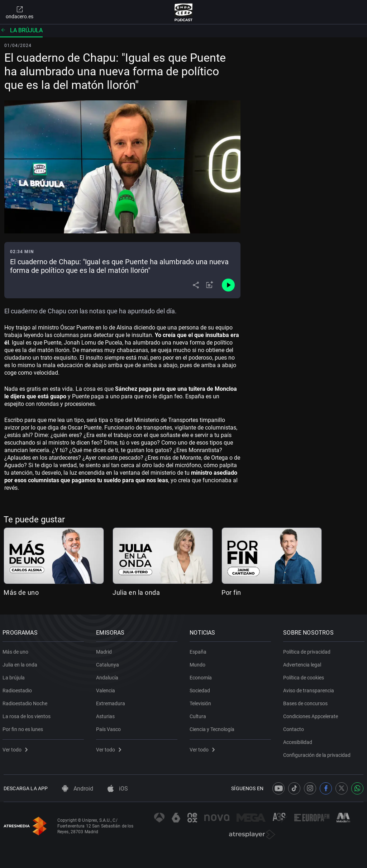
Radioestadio (18, 689)
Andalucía (108, 676)
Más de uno (21, 592)
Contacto (295, 728)
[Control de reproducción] (228, 285)
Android (78, 789)
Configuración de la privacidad (318, 754)
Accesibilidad (299, 741)
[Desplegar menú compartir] (196, 285)
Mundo (199, 663)
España (199, 650)
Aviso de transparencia (310, 689)
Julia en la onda (136, 592)
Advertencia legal (303, 663)
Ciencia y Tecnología (213, 728)
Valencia (107, 689)
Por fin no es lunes (24, 728)
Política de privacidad (308, 650)
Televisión (201, 702)
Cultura (199, 715)
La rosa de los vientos (28, 715)
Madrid (105, 650)
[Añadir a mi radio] (210, 285)
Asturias (106, 715)
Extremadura (112, 702)
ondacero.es (20, 12)
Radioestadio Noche (26, 702)
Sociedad (201, 689)
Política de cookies (305, 676)
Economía (202, 676)
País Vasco (109, 728)
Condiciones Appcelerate (312, 715)
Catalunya (109, 663)
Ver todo (16, 748)
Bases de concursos (306, 702)
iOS (118, 789)
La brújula (21, 30)
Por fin (231, 592)
